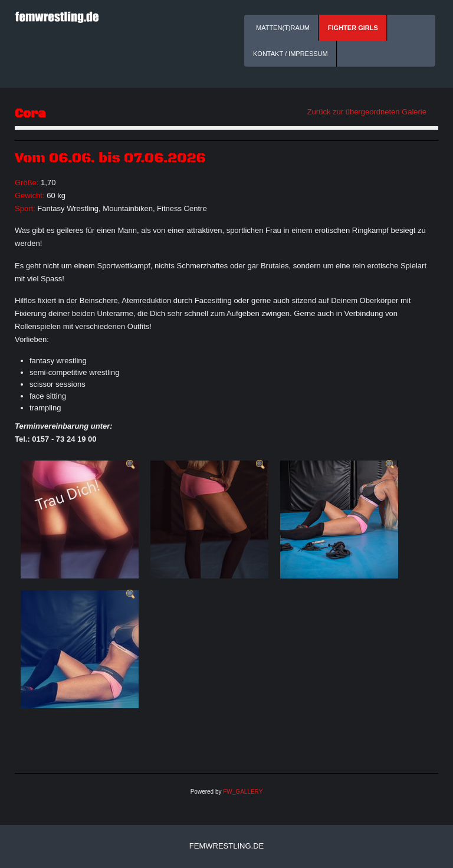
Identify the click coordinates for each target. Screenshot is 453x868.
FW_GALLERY (243, 792)
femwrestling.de (226, 846)
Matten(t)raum (283, 28)
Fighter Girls (353, 28)
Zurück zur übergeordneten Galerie (367, 112)
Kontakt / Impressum (290, 54)
